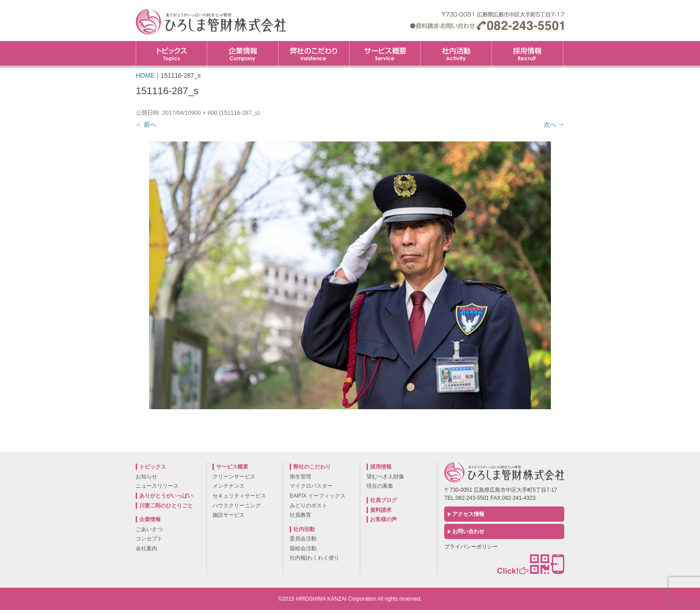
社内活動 (456, 53)
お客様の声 (383, 519)
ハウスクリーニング (237, 506)
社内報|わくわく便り (315, 558)
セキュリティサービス (239, 496)
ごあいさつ (149, 529)
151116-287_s (239, 113)
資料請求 (381, 510)
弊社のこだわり (314, 53)
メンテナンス (229, 486)
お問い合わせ (468, 531)
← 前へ (146, 124)
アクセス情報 (468, 514)
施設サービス (229, 515)
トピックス (171, 53)
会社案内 (146, 548)
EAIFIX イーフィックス (318, 496)
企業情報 (242, 53)
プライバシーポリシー (471, 547)
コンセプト (149, 539)
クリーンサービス (234, 477)
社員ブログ (383, 500)
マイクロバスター (311, 486)
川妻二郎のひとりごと (166, 506)
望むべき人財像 (385, 477)
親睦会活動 (303, 548)
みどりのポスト (308, 506)
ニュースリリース (157, 486)
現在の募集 (380, 486)
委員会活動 (303, 539)
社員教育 (300, 515)
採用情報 (563, 44)
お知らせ (146, 477)
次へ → (554, 124)
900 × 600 (204, 113)
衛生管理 (300, 477)
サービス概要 (385, 53)
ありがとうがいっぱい (166, 496)
